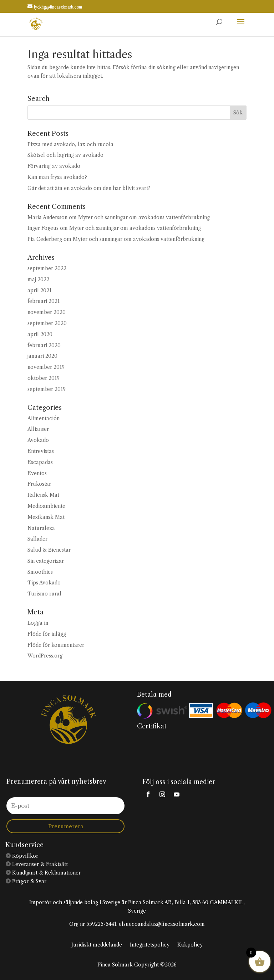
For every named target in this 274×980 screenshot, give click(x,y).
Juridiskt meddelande (97, 945)
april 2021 (39, 290)
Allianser (38, 429)
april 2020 (40, 334)
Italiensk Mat (43, 495)
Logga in (38, 623)
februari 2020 (44, 345)
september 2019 (47, 389)
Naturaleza (41, 528)
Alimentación (44, 418)
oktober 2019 (44, 378)
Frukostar (39, 484)
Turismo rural (44, 594)
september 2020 (47, 323)
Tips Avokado (44, 583)
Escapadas (40, 462)
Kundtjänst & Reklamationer (46, 873)
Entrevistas (41, 451)
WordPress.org (45, 656)
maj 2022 (38, 279)
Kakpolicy (190, 945)
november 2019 (46, 367)
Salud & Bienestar (49, 550)
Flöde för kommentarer (56, 645)
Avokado (38, 440)
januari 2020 (42, 356)
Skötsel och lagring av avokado (65, 155)
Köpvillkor (24, 856)
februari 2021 (44, 301)
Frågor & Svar (29, 881)
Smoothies (40, 572)
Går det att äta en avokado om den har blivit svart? (89, 188)
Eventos (37, 473)
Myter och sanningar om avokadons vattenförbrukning (144, 217)
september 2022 (47, 268)
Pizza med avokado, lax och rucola (70, 144)
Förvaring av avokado (54, 166)
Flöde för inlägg (47, 634)
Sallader (37, 539)
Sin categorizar (46, 561)
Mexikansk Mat (46, 517)
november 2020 (47, 312)
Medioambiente (46, 506)
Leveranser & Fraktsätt (39, 864)
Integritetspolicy (150, 945)
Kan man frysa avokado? (57, 177)
